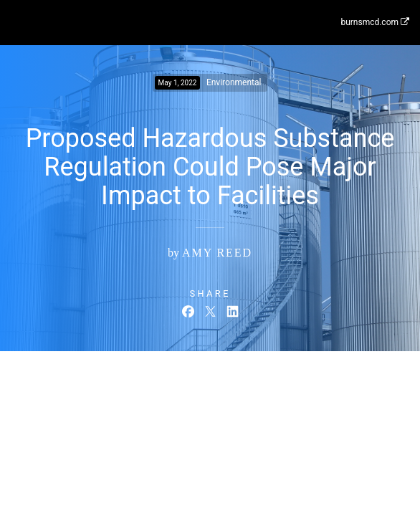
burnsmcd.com (375, 22)
